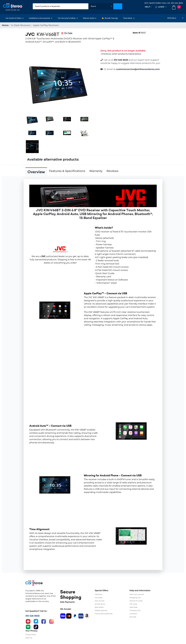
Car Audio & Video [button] (15, 18)
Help (147, 7)
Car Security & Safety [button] (68, 18)
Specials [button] (175, 18)
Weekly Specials (101, 610)
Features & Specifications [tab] (67, 171)
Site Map (133, 617)
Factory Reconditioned (104, 614)
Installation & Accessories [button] (41, 18)
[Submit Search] (118, 6)
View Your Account (137, 594)
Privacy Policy (31, 634)
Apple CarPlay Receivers (46, 25)
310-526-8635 (177, 3)
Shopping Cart (135, 598)
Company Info (135, 610)
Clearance (99, 594)
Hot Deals (99, 598)
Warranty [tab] (96, 171)
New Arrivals (100, 601)
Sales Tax (29, 638)
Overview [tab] (36, 172)
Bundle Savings (110, 18)
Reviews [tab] (112, 171)
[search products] (61, 6)
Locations (133, 614)
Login (161, 7)
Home (5, 25)
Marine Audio (90, 18)
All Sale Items (100, 604)
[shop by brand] (101, 6)
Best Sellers (99, 607)
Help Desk (134, 607)
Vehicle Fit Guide (136, 601)
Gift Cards (133, 604)
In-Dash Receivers (21, 25)
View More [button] (129, 18)
